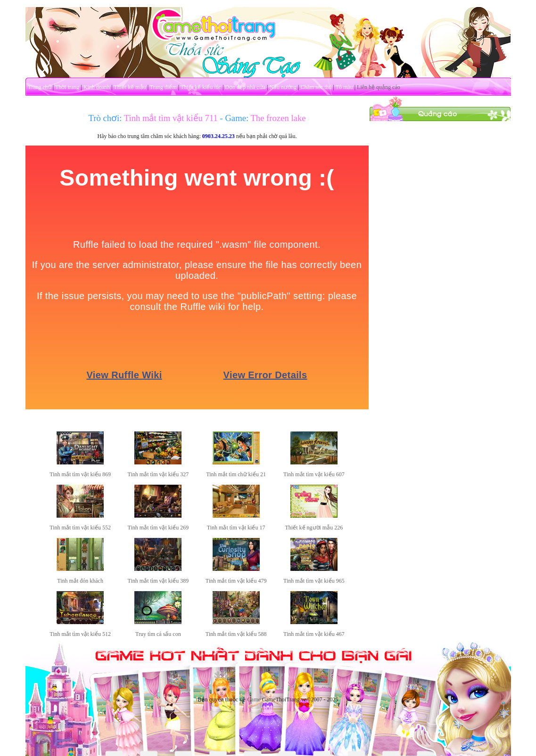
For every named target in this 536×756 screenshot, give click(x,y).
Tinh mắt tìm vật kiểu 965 (314, 581)
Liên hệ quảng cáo (379, 87)
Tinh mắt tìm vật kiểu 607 (314, 474)
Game (254, 699)
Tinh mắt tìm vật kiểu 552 (80, 528)
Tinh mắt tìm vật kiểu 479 (236, 581)
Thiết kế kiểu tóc (201, 87)
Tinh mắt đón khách (80, 581)
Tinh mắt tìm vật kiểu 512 (80, 634)
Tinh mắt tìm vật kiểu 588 (236, 634)
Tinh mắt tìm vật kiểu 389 (158, 581)
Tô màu (344, 87)
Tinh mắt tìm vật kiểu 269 (158, 528)
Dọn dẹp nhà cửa (245, 87)
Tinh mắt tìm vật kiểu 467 (314, 634)
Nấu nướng (283, 87)
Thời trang (67, 87)
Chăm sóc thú (316, 87)
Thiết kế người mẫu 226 (314, 528)
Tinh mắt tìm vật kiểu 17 (236, 528)
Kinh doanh (97, 87)
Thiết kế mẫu (130, 87)
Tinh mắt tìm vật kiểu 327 (158, 474)
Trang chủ (40, 87)
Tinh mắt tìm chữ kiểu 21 (236, 474)
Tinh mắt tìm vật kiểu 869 (80, 474)
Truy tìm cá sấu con (158, 634)
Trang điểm (163, 87)
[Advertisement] (440, 180)
